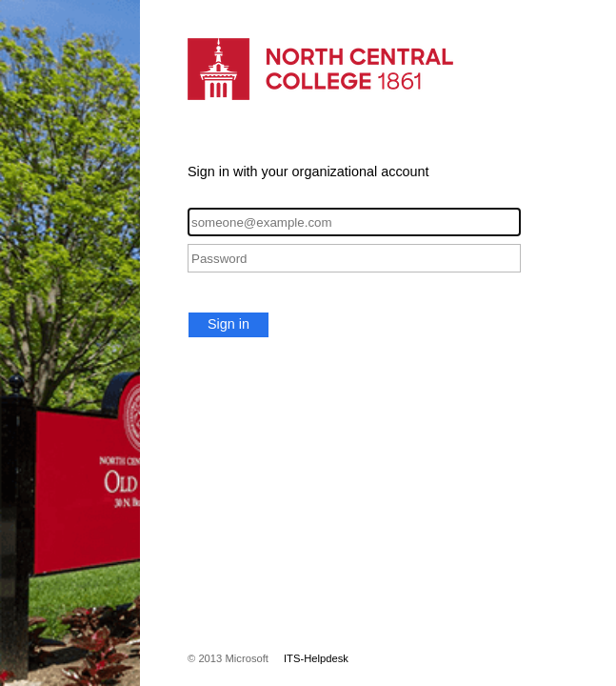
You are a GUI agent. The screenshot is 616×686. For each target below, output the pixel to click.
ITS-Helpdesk (316, 658)
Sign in (229, 324)
